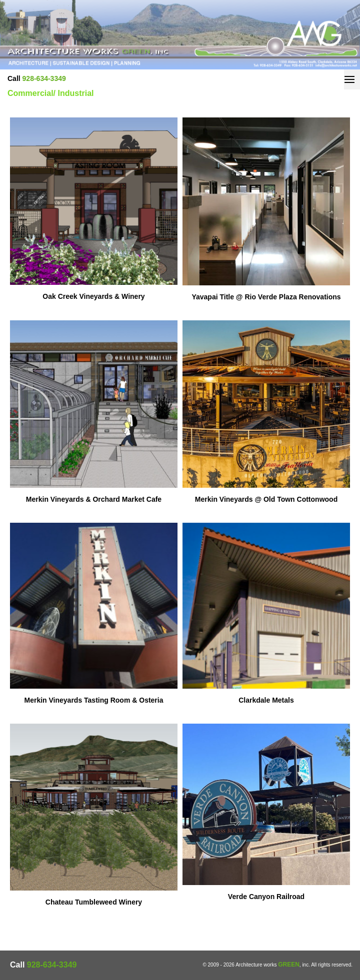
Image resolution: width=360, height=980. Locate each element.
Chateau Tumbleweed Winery (94, 902)
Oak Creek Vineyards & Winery (93, 296)
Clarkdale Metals (266, 700)
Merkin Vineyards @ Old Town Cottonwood (266, 499)
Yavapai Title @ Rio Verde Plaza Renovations (266, 297)
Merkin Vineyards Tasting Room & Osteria (93, 700)
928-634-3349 (44, 78)
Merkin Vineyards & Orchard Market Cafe (94, 499)
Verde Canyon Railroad (266, 897)
